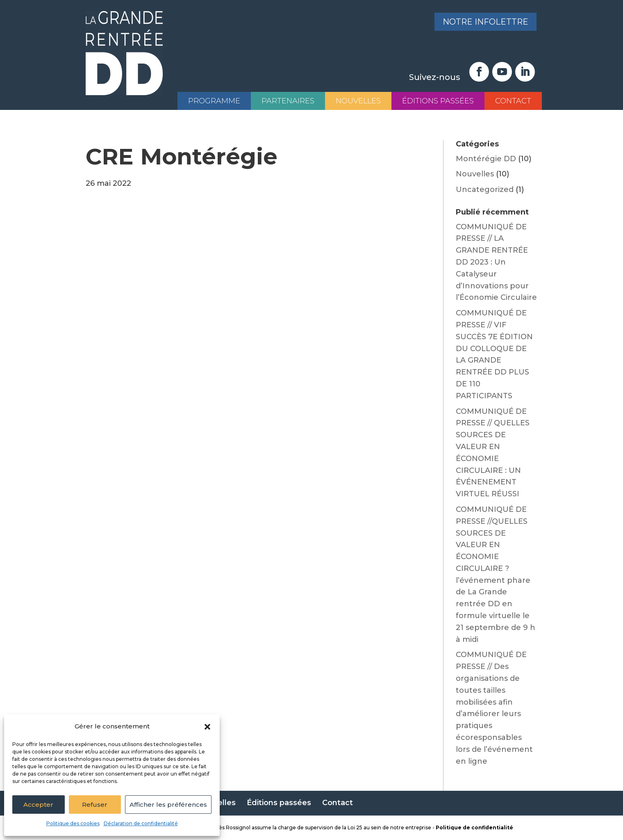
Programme (214, 101)
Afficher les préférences (168, 805)
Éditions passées (438, 101)
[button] (207, 727)
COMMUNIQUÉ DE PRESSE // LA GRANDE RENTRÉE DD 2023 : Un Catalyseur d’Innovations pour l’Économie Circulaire (496, 262)
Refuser (95, 805)
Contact (513, 101)
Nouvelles (358, 101)
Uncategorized (485, 189)
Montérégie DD (486, 159)
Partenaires (288, 101)
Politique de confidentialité (474, 827)
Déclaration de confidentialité (141, 823)
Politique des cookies (73, 823)
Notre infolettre (485, 22)
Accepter (38, 805)
